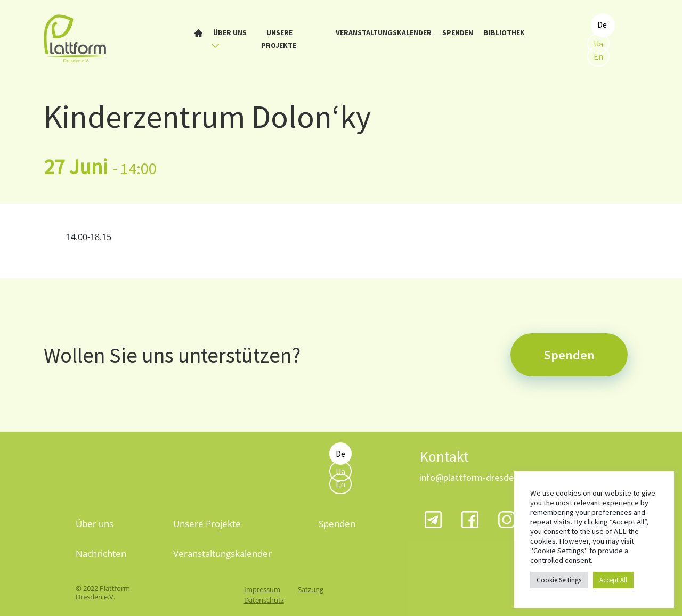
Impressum (262, 589)
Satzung (311, 589)
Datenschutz (264, 600)
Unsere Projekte (279, 39)
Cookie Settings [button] (559, 580)
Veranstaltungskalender (384, 32)
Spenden (458, 32)
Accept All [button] (613, 580)
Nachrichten (101, 553)
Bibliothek (504, 32)
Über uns (229, 38)
